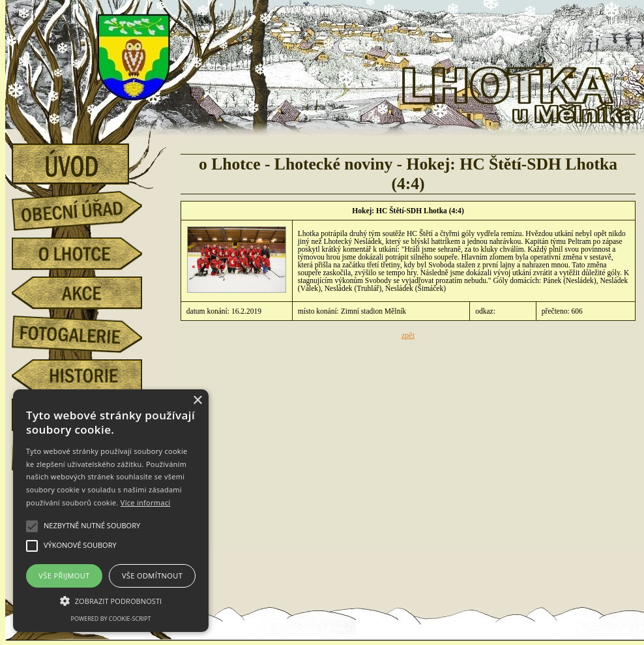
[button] (111, 600)
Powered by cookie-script (111, 619)
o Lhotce (87, 254)
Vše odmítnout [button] (152, 576)
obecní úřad (87, 207)
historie (87, 376)
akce (87, 293)
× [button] (197, 401)
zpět (408, 335)
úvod (87, 160)
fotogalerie (87, 332)
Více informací (146, 502)
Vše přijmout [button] (64, 576)
